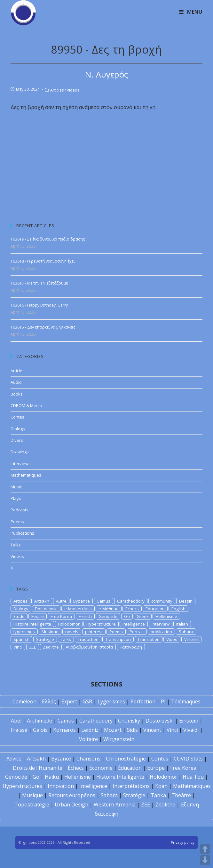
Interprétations (131, 786)
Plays (16, 498)
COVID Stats (188, 759)
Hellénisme (78, 777)
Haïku (52, 777)
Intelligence (134, 624)
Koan (161, 786)
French (85, 616)
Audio (16, 382)
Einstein (189, 721)
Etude (19, 616)
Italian (182, 624)
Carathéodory (96, 721)
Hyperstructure (101, 624)
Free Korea (61, 616)
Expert (69, 701)
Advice (14, 759)
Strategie (45, 639)
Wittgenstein (119, 739)
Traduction (88, 639)
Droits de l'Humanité (38, 768)
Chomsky (129, 721)
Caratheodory (131, 601)
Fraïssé (19, 730)
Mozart (113, 730)
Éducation (130, 768)
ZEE (33, 647)
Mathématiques (192, 786)
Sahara (186, 632)
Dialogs (18, 429)
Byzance (82, 601)
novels (72, 632)
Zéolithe (165, 805)
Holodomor (69, 624)
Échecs (76, 768)
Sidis (132, 730)
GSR (87, 701)
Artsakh (42, 601)
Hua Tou (193, 777)
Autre (61, 601)
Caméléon (24, 701)
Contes (17, 417)
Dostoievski (46, 609)
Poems (17, 522)
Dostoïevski (160, 721)
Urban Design (71, 805)
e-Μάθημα (109, 609)
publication (161, 632)
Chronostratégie (126, 759)
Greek (143, 616)
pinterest (94, 632)
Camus (103, 601)
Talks (16, 545)
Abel (16, 721)
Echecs (132, 609)
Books (17, 394)
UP (205, 849)
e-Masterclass (78, 609)
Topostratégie (32, 805)
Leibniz (90, 730)
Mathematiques (26, 475)
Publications (22, 533)
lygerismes (24, 632)
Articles (57, 90)
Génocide (16, 777)
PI (163, 701)
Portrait (137, 632)
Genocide (108, 616)
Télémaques (186, 701)
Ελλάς (49, 701)
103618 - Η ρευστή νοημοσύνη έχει (43, 261)
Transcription (118, 639)
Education (155, 609)
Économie (101, 768)
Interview (161, 624)
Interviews (21, 464)
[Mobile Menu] (191, 12)
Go (127, 616)
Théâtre (181, 795)
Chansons (88, 759)
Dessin (186, 601)
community (162, 601)
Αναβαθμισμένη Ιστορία (89, 647)
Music (16, 487)
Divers (17, 440)
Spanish (21, 639)
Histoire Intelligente (32, 624)
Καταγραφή (131, 647)
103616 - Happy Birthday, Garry (39, 305)
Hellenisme (166, 616)
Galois (40, 730)
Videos (73, 90)
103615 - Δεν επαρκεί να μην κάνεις (43, 327)
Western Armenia (115, 805)
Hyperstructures (22, 786)
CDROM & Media (26, 405)
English (178, 609)
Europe (156, 768)
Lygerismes (111, 701)
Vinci (18, 647)
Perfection (143, 701)
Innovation (61, 786)
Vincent (191, 639)
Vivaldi (191, 730)
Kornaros (64, 730)
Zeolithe (51, 647)
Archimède (39, 721)
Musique (50, 632)
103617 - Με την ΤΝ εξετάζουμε (39, 283)
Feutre (38, 616)
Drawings (20, 452)
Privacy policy (183, 842)
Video (172, 639)
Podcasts (20, 510)
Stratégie (134, 795)
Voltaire (88, 739)
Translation (149, 639)
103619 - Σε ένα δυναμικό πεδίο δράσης (48, 239)
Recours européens (72, 795)
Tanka (158, 795)
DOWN (205, 860)
